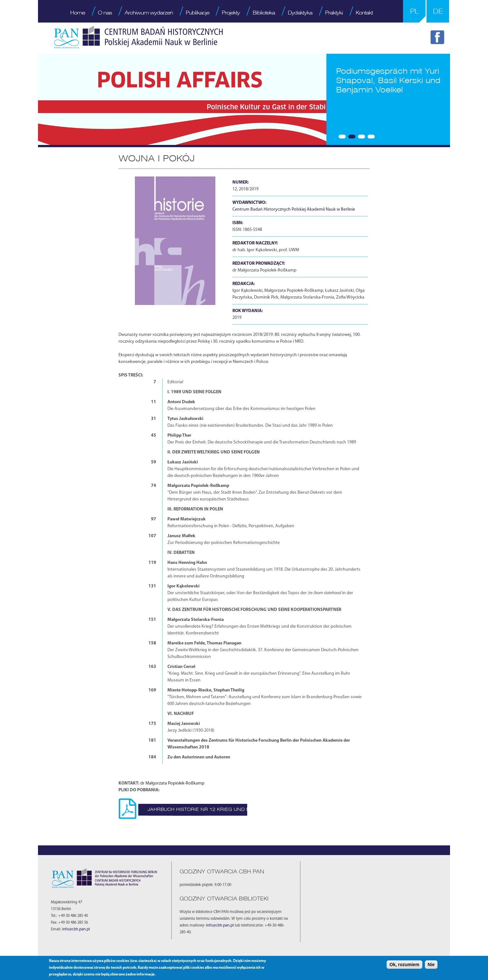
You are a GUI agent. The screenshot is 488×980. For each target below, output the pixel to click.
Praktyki (334, 13)
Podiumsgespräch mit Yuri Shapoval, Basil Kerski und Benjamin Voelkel (388, 80)
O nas (105, 13)
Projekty (231, 13)
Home (78, 13)
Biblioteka (264, 13)
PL (414, 11)
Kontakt (364, 13)
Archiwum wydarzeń (149, 13)
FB (438, 38)
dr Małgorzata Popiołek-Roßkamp (172, 783)
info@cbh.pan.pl (76, 929)
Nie (431, 965)
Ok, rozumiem (404, 965)
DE (438, 11)
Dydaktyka (300, 13)
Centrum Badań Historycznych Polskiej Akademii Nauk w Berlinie (294, 209)
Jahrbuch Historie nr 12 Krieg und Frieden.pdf (213, 809)
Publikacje (197, 13)
